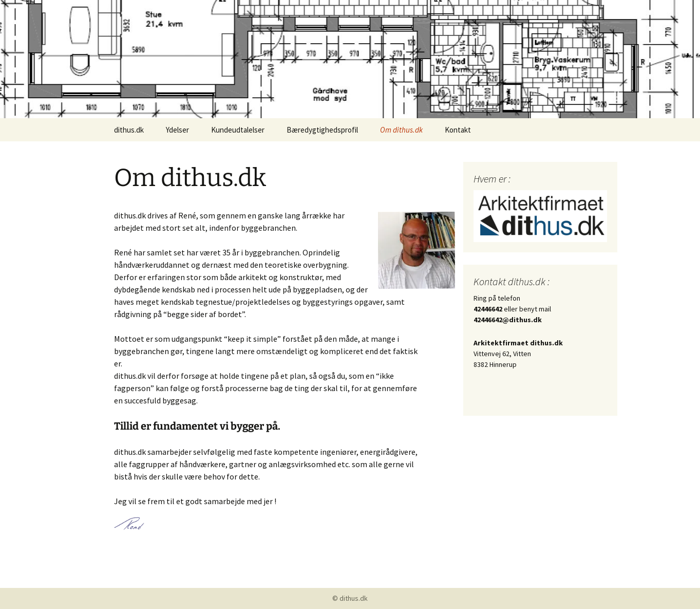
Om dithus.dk (401, 130)
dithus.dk (129, 130)
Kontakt (458, 130)
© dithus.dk (350, 598)
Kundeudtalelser (238, 130)
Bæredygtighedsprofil (322, 130)
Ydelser (177, 130)
